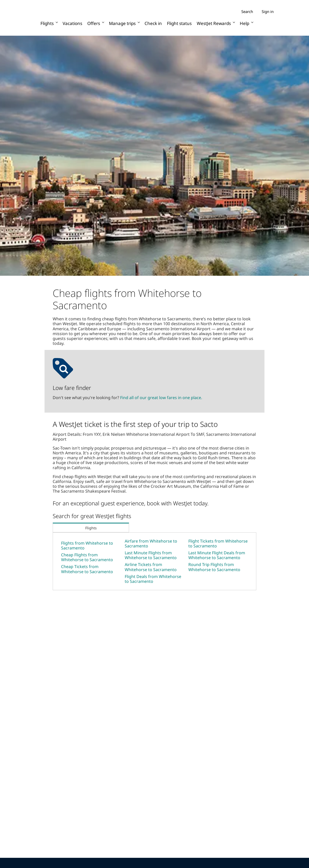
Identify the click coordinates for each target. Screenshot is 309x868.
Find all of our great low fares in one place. (161, 398)
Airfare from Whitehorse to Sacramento (151, 543)
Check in (153, 23)
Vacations (72, 23)
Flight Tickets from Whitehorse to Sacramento (218, 543)
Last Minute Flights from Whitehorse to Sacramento (151, 555)
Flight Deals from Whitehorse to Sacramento (153, 579)
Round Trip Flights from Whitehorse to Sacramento (214, 567)
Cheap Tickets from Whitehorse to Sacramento (87, 569)
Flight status (179, 23)
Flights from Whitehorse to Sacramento (87, 545)
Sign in (268, 11)
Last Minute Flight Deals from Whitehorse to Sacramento (217, 555)
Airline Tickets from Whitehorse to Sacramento (151, 567)
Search (247, 12)
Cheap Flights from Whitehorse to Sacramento (87, 557)
